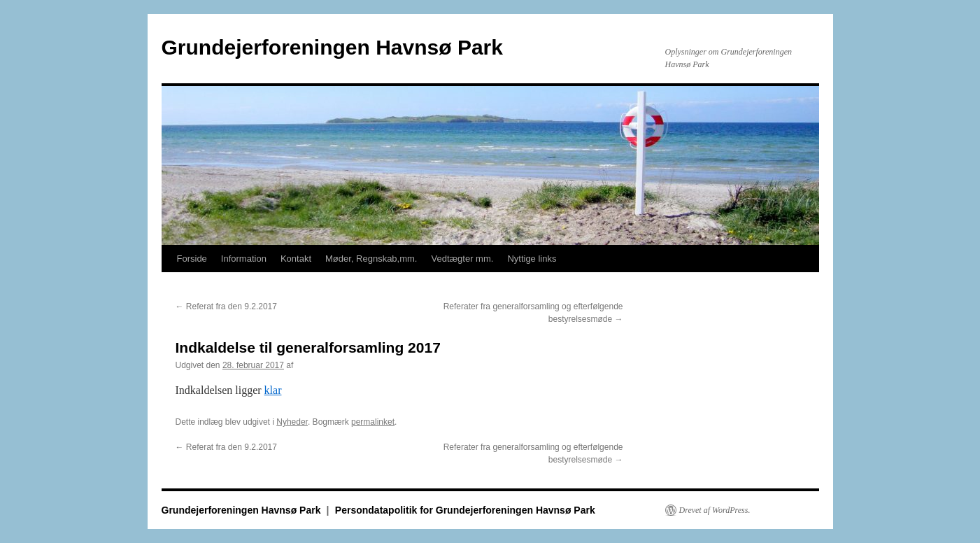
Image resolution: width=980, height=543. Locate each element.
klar (273, 390)
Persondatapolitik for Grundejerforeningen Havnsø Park (465, 510)
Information (244, 259)
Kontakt (296, 259)
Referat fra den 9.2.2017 (226, 306)
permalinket (373, 422)
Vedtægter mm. (463, 259)
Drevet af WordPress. (715, 510)
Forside (192, 259)
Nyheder (292, 422)
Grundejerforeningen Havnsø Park (332, 47)
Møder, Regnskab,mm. (371, 259)
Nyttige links (532, 259)
